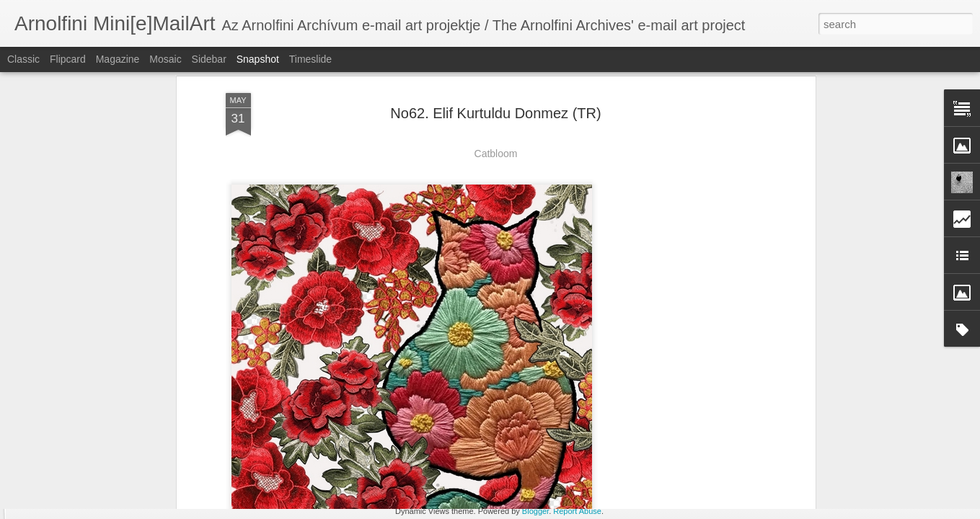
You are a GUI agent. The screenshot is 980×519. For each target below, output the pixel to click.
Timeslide (310, 59)
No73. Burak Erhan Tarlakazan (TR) (473, 447)
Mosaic (165, 59)
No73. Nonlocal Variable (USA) (293, 452)
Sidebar (209, 59)
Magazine (118, 59)
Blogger (535, 511)
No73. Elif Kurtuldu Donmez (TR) (646, 444)
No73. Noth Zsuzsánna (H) (102, 444)
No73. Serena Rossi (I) (794, 452)
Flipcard (68, 59)
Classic (23, 59)
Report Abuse (577, 511)
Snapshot (258, 59)
